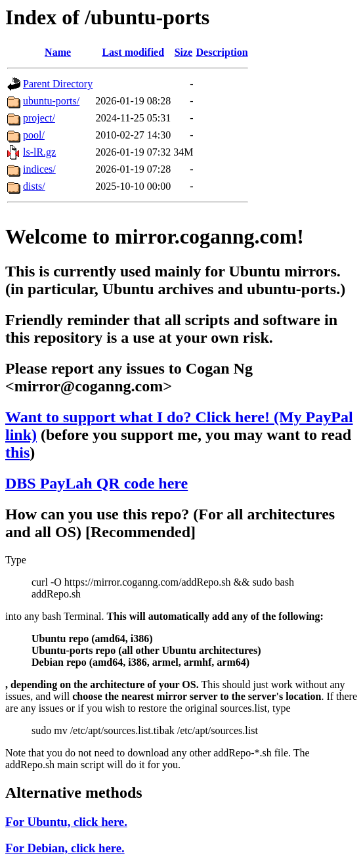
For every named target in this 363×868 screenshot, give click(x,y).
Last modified (133, 52)
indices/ (39, 169)
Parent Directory (58, 84)
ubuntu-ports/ (51, 101)
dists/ (34, 186)
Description (222, 52)
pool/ (34, 135)
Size (184, 52)
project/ (39, 118)
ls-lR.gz (39, 152)
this (17, 452)
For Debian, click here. (65, 848)
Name (58, 52)
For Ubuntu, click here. (66, 822)
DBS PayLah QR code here (96, 483)
